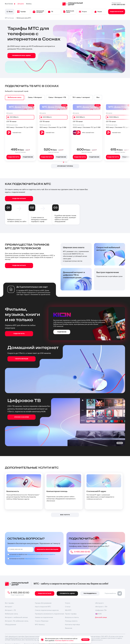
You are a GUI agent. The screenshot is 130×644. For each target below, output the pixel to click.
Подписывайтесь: (113, 593)
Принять (85, 640)
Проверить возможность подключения (50, 614)
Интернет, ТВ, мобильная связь (17, 621)
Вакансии (69, 628)
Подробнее (28, 157)
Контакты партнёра (72, 625)
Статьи (68, 607)
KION (99, 614)
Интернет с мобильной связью (16, 617)
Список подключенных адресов (47, 610)
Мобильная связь (11, 614)
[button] (63, 162)
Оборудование (11, 625)
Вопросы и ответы (72, 617)
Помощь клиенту (71, 621)
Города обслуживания (43, 603)
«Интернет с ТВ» (101, 607)
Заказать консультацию (48, 549)
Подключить (14, 157)
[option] (15, 98)
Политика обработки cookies (64, 641)
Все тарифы (9, 603)
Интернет (9, 607)
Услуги (68, 603)
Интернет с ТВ (10, 610)
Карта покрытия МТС (43, 607)
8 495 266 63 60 (118, 5)
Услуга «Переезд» (42, 621)
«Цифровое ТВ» (101, 610)
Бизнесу (29, 4)
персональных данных (34, 555)
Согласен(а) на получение (29, 559)
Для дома (21, 4)
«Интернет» (99, 603)
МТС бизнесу (40, 625)
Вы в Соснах (10, 4)
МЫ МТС (68, 610)
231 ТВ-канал (11, 122)
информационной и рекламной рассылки (36, 559)
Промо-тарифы (71, 614)
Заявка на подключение (44, 617)
